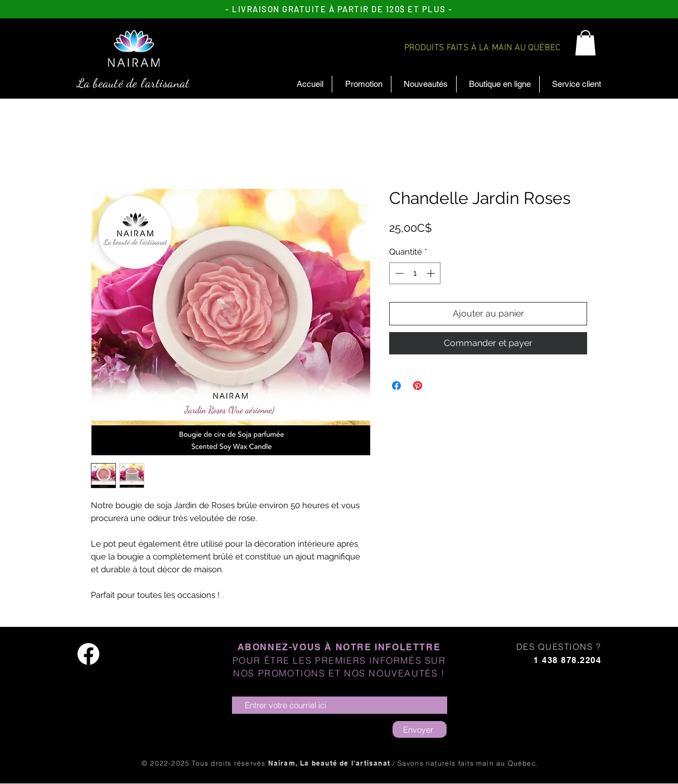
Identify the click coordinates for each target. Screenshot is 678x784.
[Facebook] (88, 654)
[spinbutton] (415, 273)
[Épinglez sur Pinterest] (418, 386)
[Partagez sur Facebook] (396, 386)
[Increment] (432, 273)
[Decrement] (398, 273)
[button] (585, 43)
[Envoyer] (420, 729)
